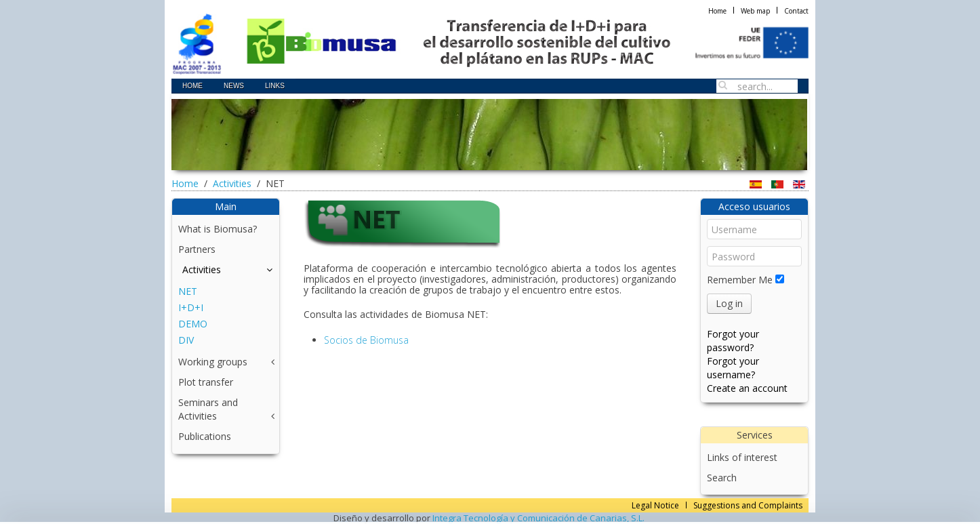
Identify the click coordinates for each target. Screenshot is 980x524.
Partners (197, 249)
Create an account (747, 388)
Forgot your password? (733, 341)
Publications (205, 436)
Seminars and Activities (208, 409)
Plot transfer (206, 382)
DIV (186, 340)
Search (722, 478)
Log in (729, 303)
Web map (755, 11)
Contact (796, 11)
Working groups (213, 362)
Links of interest (742, 457)
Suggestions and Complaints (748, 505)
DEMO (193, 324)
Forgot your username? (733, 368)
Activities (232, 183)
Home (717, 11)
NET (188, 291)
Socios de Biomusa (366, 340)
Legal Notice (655, 505)
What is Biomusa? (218, 229)
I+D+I (191, 307)
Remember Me (740, 280)
